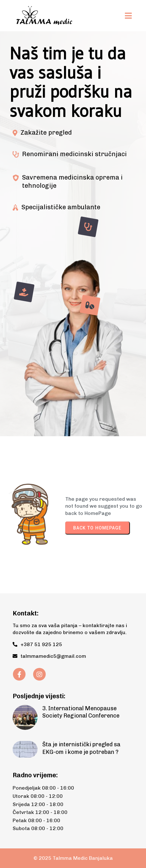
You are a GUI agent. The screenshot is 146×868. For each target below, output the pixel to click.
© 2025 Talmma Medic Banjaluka (73, 858)
